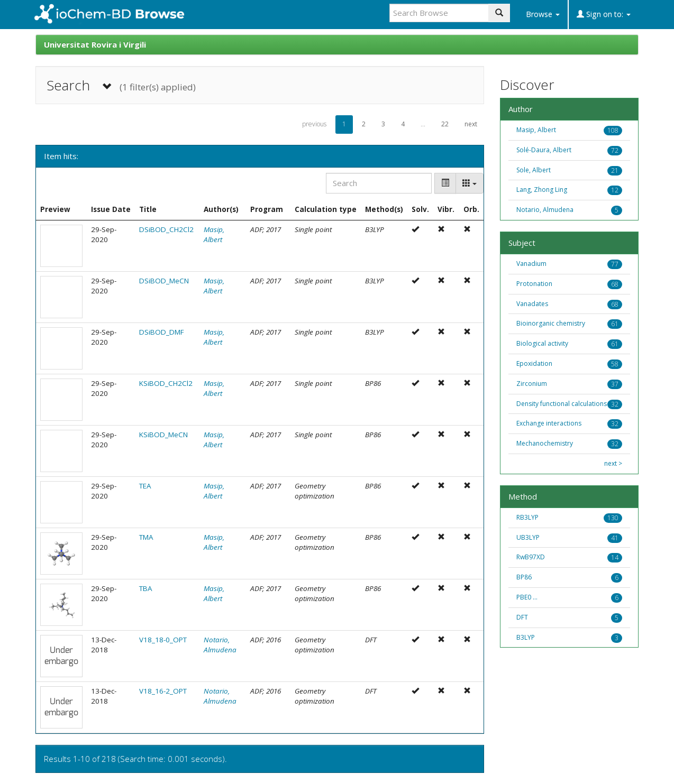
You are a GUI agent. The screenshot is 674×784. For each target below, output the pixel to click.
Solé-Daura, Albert (544, 150)
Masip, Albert (214, 234)
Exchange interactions (549, 423)
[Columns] (470, 183)
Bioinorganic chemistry (551, 323)
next (471, 124)
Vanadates (532, 304)
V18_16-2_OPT (163, 691)
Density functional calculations (562, 404)
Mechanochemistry (545, 443)
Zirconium (532, 384)
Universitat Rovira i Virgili (95, 44)
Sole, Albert (534, 170)
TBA (146, 588)
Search (121, 85)
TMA (146, 537)
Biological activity (542, 343)
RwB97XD (531, 557)
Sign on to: (604, 14)
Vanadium (531, 264)
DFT (522, 617)
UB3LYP (528, 537)
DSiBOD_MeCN (164, 281)
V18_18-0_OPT (163, 640)
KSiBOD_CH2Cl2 (166, 383)
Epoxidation (534, 363)
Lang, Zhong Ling (542, 190)
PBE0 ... (527, 597)
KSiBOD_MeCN (163, 435)
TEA (145, 486)
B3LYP (526, 637)
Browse (543, 14)
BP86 (524, 577)
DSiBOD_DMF (162, 332)
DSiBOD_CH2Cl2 (166, 229)
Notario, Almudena (220, 645)
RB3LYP (527, 517)
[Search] (379, 183)
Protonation (534, 284)
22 (445, 124)
